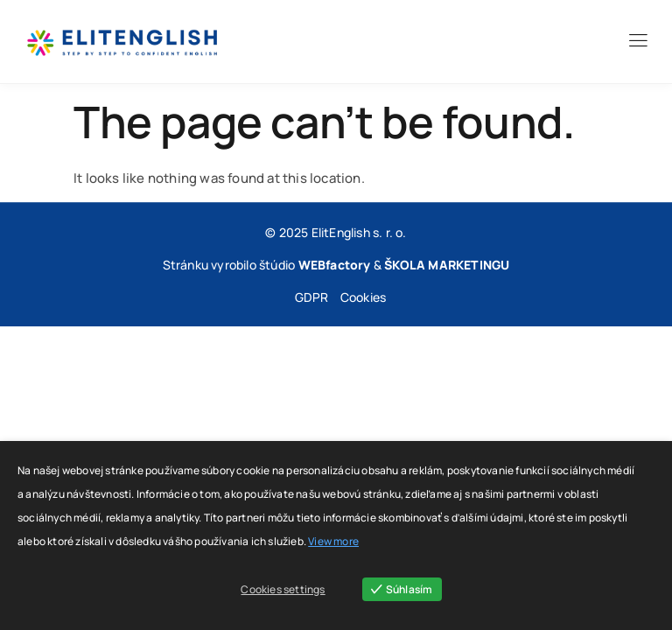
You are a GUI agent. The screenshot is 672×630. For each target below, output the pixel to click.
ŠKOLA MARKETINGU (447, 265)
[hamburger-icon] (637, 43)
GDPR (312, 297)
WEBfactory (335, 265)
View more (333, 541)
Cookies (363, 297)
